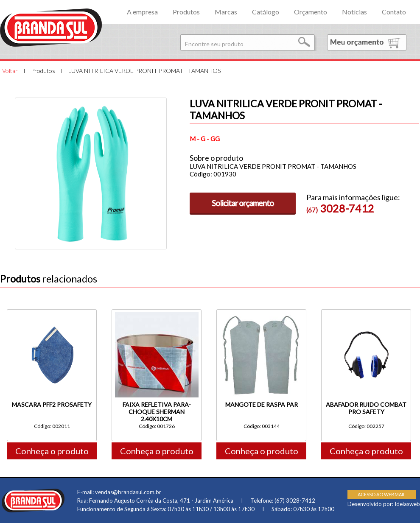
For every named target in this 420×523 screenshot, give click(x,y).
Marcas (226, 12)
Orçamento (311, 12)
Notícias (354, 12)
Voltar (10, 71)
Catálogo (266, 12)
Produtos (186, 12)
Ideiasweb (407, 504)
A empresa (142, 12)
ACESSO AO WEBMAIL (382, 494)
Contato (394, 12)
